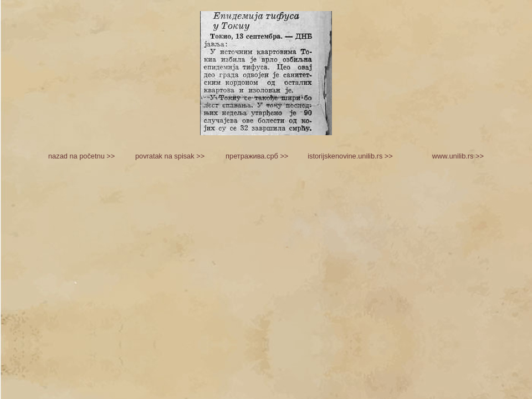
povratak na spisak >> (170, 156)
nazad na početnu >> (81, 156)
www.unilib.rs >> (458, 156)
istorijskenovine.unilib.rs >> (350, 156)
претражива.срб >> (257, 156)
